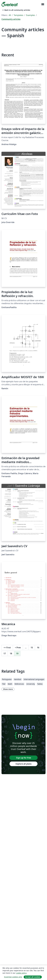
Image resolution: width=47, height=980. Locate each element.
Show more (8, 689)
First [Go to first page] (7, 648)
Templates (18, 15)
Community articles (11, 19)
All (10, 15)
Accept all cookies (33, 977)
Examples (31, 15)
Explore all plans (24, 764)
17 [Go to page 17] (5, 653)
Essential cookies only (13, 977)
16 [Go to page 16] (38, 648)
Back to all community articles (16, 10)
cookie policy (21, 973)
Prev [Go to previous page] (18, 648)
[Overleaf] (10, 4)
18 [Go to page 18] (11, 653)
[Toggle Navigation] (43, 4)
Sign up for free (24, 758)
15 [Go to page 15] (32, 648)
